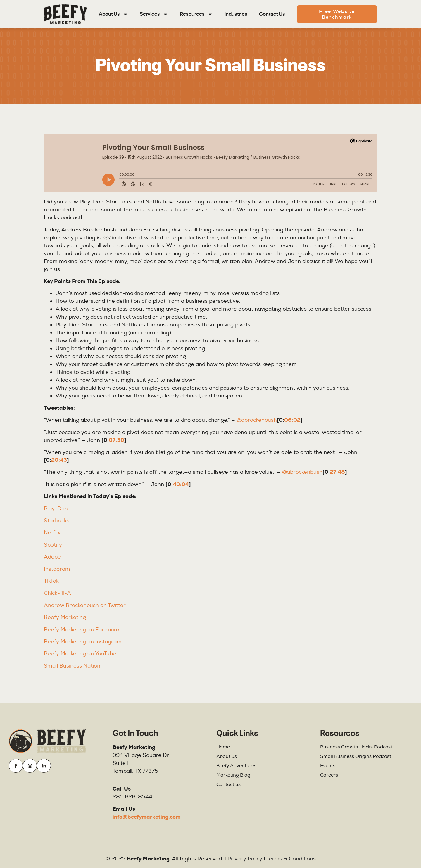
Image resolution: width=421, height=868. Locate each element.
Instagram (57, 569)
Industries (236, 14)
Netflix (52, 533)
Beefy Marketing (65, 617)
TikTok (51, 581)
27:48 (337, 472)
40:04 (181, 484)
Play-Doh (56, 509)
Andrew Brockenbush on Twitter (85, 605)
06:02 (292, 420)
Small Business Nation (72, 666)
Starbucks (57, 521)
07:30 (117, 440)
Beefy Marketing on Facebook (82, 630)
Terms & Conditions (291, 859)
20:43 (59, 460)
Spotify (53, 545)
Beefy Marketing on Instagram (83, 642)
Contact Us (272, 14)
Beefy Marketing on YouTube (80, 654)
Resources (196, 14)
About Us (113, 14)
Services (154, 14)
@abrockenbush (257, 420)
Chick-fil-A (57, 593)
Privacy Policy (245, 859)
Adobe (52, 557)
